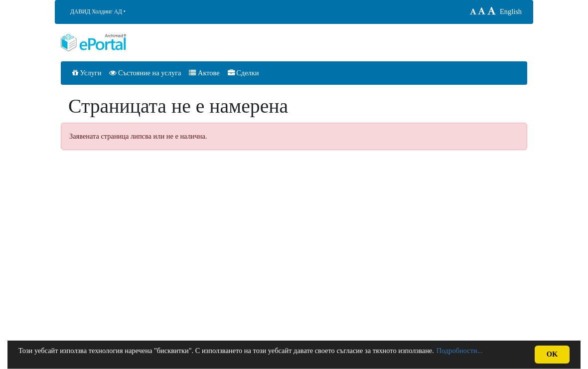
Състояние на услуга (145, 73)
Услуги (87, 73)
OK (552, 354)
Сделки (243, 73)
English (511, 11)
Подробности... (460, 351)
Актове (204, 73)
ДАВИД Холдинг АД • (98, 11)
